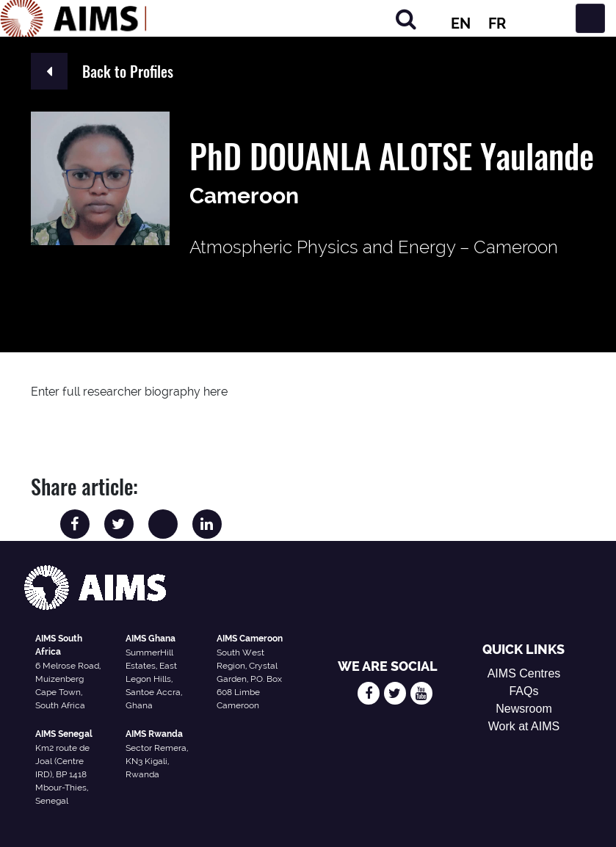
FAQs (523, 691)
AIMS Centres (524, 673)
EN (461, 23)
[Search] (406, 19)
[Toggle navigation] (590, 18)
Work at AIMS (524, 726)
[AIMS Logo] (73, 18)
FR (497, 23)
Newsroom (523, 709)
